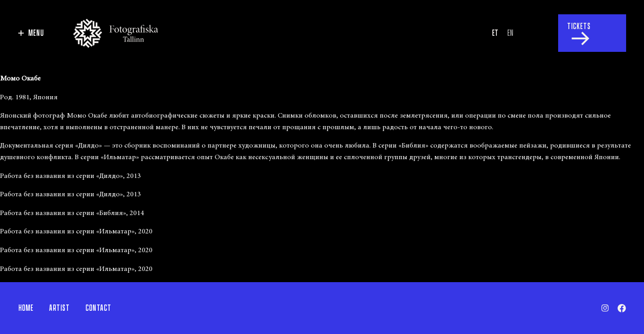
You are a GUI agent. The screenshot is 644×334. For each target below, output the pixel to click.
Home (26, 308)
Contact (98, 308)
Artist (59, 308)
